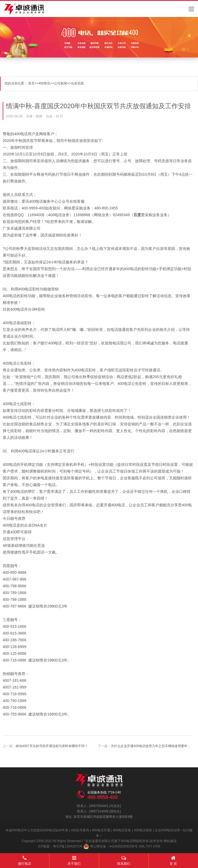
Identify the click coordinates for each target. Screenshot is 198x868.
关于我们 (74, 859)
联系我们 (124, 859)
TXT (149, 846)
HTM (157, 846)
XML (142, 846)
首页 (31, 83)
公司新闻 (61, 83)
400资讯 (44, 83)
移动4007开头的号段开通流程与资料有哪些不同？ (52, 746)
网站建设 (170, 841)
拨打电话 (25, 859)
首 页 (173, 859)
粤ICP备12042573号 (68, 846)
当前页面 (77, 83)
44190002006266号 (124, 846)
